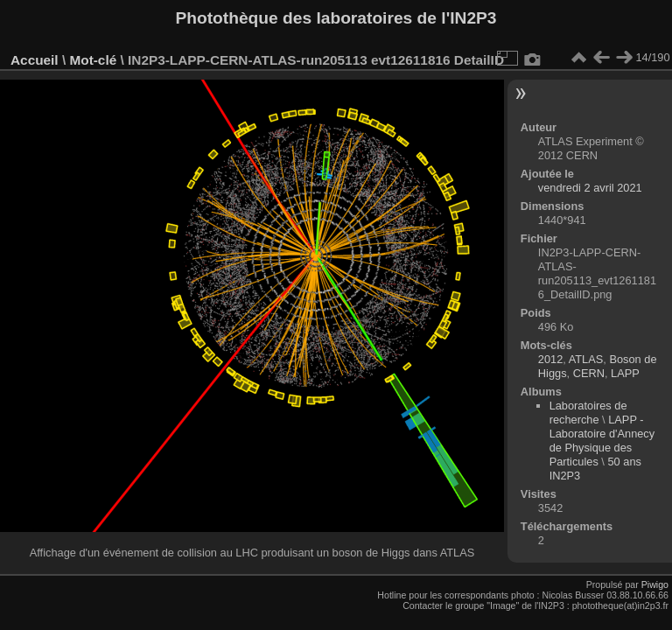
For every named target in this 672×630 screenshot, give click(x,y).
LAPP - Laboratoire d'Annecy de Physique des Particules (602, 441)
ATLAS (586, 359)
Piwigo (655, 584)
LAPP (625, 373)
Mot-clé (93, 60)
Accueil (35, 60)
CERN (589, 373)
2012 (550, 359)
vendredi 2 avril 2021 (590, 188)
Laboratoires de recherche (588, 413)
